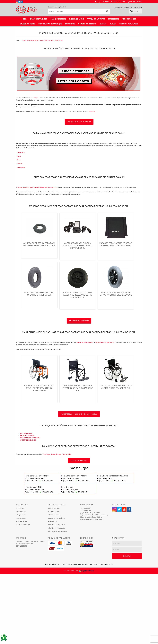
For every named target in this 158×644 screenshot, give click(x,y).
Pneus (19, 160)
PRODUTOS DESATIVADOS (128, 24)
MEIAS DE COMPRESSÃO (87, 24)
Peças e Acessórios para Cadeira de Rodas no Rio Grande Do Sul (37, 187)
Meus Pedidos (128, 7)
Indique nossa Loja (24, 595)
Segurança (53, 591)
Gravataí (59, 524)
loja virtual (92, 111)
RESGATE (103, 24)
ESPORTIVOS (70, 24)
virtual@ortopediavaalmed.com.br (92, 589)
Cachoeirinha (67, 524)
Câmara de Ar (21, 152)
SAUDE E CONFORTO (28, 24)
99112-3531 (136, 2)
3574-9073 (119, 2)
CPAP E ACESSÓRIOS (58, 19)
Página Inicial (22, 578)
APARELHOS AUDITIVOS (96, 19)
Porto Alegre (46, 524)
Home (24, 19)
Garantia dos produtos (57, 588)
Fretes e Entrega (55, 585)
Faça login (63, 7)
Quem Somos (118, 7)
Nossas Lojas (138, 7)
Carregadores (21, 167)
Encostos (20, 164)
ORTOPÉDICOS (114, 19)
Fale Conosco (22, 581)
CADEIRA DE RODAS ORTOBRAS (30, 508)
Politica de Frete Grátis (57, 595)
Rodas (19, 156)
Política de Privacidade (57, 598)
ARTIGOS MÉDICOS (129, 19)
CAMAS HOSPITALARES (39, 19)
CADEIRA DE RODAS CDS (28, 510)
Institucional (22, 575)
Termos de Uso (54, 581)
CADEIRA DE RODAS (76, 19)
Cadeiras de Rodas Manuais (85, 389)
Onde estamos (22, 591)
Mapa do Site (22, 585)
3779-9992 (103, 2)
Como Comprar (54, 578)
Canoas (53, 524)
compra (36, 98)
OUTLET (113, 24)
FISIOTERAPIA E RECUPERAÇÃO (50, 24)
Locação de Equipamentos (58, 601)
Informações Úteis (57, 575)
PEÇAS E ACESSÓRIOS (27, 505)
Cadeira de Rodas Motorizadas (105, 389)
